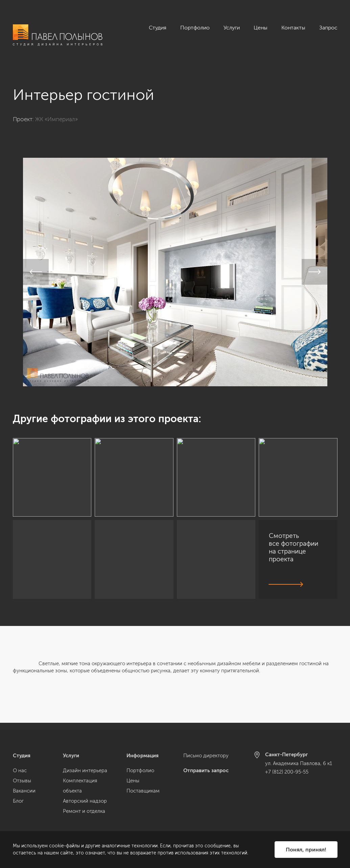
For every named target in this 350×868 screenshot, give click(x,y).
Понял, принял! (306, 850)
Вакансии (24, 791)
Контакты (293, 28)
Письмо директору (206, 756)
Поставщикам (143, 791)
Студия (158, 28)
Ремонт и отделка (84, 811)
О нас (20, 771)
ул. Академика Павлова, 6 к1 (299, 763)
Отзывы (22, 781)
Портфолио (195, 28)
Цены (261, 28)
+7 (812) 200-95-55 (287, 772)
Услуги (232, 28)
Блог (18, 801)
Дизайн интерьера (85, 771)
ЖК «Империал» (56, 112)
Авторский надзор (85, 801)
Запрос (328, 28)
